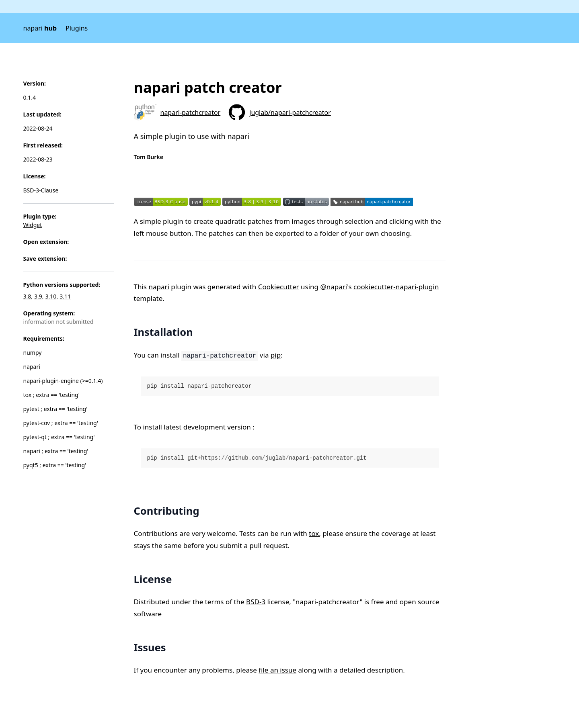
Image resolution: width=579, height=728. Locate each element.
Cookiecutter (279, 287)
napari (40, 28)
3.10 (51, 296)
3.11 (65, 296)
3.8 (27, 296)
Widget (33, 225)
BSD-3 (256, 602)
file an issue (277, 670)
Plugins (77, 28)
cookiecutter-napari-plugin (396, 287)
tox (314, 533)
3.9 (38, 296)
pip (276, 355)
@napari (334, 287)
